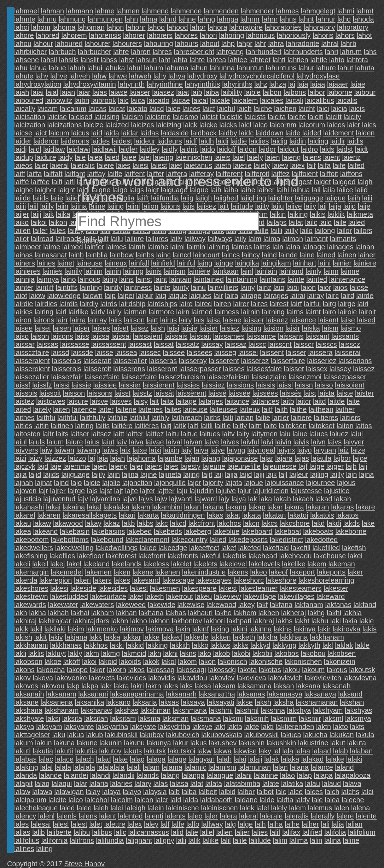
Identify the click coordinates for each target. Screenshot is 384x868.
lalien (224, 832)
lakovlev (222, 678)
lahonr (136, 27)
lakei (355, 556)
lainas (23, 255)
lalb (174, 792)
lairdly (89, 304)
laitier (280, 418)
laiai (37, 92)
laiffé (22, 182)
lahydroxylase (318, 76)
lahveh (80, 76)
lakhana (151, 613)
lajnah (24, 483)
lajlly (337, 474)
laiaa (318, 84)
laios (340, 287)
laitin (42, 426)
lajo (76, 483)
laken (122, 572)
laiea (95, 157)
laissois (26, 393)
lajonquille (170, 483)
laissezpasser (345, 377)
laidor (267, 149)
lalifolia (335, 832)
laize (358, 450)
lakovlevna (360, 678)
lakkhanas (66, 645)
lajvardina (105, 499)
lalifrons (82, 840)
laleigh (135, 808)
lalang (170, 775)
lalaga (156, 759)
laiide (22, 198)
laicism (132, 117)
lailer (40, 231)
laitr (48, 434)
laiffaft (53, 174)
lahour (43, 43)
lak (253, 499)
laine (307, 255)
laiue (300, 434)
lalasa (179, 783)
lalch (332, 792)
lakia (350, 621)
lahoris (323, 35)
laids (327, 149)
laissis (266, 385)
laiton (345, 426)
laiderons (75, 141)
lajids (51, 474)
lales (21, 824)
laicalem (245, 100)
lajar (267, 458)
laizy (35, 458)
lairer (241, 304)
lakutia (43, 751)
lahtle (319, 60)
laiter (106, 409)
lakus (199, 743)
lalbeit (208, 792)
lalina (333, 840)
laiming (218, 247)
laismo (351, 328)
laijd (350, 206)
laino (68, 279)
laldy (302, 800)
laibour (365, 92)
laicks (228, 125)
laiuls (37, 442)
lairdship (132, 304)
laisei (43, 328)
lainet (66, 263)
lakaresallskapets (90, 515)
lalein (156, 808)
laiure (74, 442)
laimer (94, 247)
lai (292, 84)
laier (41, 165)
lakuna (64, 743)
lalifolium (362, 832)
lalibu (82, 832)
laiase (118, 92)
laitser (80, 434)
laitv (228, 434)
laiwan (64, 450)
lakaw (42, 523)
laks (186, 686)
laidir (338, 141)
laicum (59, 133)
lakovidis (162, 678)
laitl (193, 426)
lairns (295, 312)
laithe (298, 409)
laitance (237, 401)
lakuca (291, 735)
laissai (121, 336)
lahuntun (251, 68)
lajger (335, 466)
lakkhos (96, 645)
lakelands (127, 564)
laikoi (39, 222)
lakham (103, 613)
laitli (206, 426)
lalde (267, 800)
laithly (160, 418)
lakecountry (190, 540)
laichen (285, 109)
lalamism (222, 767)
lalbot (265, 792)
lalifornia (54, 840)
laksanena (57, 702)
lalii (181, 840)
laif (311, 165)
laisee (23, 328)
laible (253, 92)
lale (317, 800)
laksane (26, 702)
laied (112, 157)
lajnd (61, 483)
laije (364, 206)
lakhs (284, 621)
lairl (61, 312)
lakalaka (116, 507)
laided (312, 133)
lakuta (357, 743)
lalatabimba (242, 783)
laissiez (213, 385)
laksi (53, 718)
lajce (360, 458)
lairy (185, 320)
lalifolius (27, 840)
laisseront (162, 369)
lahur (306, 68)
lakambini (167, 507)
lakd (318, 523)
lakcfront (202, 523)
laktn (324, 727)
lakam (141, 507)
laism (330, 328)
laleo (195, 816)
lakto (341, 727)
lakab (283, 499)
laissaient (148, 336)
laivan (193, 442)
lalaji (255, 759)
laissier (130, 385)
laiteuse (195, 409)
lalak (271, 759)
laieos (23, 165)
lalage (177, 759)
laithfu (46, 418)
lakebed (139, 531)
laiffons (351, 174)
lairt (152, 320)
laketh (154, 596)
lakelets (205, 564)
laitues (210, 434)
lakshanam (62, 710)
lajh (351, 466)
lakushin (252, 743)
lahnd (168, 19)
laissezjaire (269, 377)
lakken (221, 637)
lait (155, 401)
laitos (364, 426)
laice (173, 109)
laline (351, 840)
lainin (113, 271)
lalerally (322, 816)
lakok (151, 662)
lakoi (89, 662)
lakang (236, 507)
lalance (322, 767)
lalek (247, 808)
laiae (358, 84)
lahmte (25, 19)
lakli (20, 653)
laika (63, 214)
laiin (62, 206)
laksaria (145, 702)
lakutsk (155, 751)
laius (92, 442)
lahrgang (230, 52)
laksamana (255, 686)
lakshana (28, 710)
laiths (212, 418)
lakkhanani (31, 645)
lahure (326, 68)
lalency (25, 816)
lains (126, 279)
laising (252, 328)
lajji (259, 474)
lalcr (162, 800)
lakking (157, 645)
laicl (245, 125)
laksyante (79, 727)
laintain (180, 279)
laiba (211, 92)
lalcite (57, 800)
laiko (21, 222)
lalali (134, 767)
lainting (91, 287)
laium (55, 442)
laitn (255, 426)
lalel (263, 808)
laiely (255, 157)
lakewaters (97, 605)
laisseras (163, 361)
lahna (149, 19)
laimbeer (28, 247)
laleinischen (219, 808)
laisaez (277, 320)
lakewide (162, 605)
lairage (251, 296)
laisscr (304, 344)
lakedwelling (74, 548)
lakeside (83, 588)
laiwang (88, 450)
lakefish (354, 548)
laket (135, 596)
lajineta (170, 474)
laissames (229, 336)
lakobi (241, 653)
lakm (92, 653)
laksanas (251, 694)
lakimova (160, 629)
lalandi (100, 775)
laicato (137, 109)
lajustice (337, 491)
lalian (354, 824)
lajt (118, 491)
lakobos (287, 653)
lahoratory (353, 27)
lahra (276, 43)
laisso (324, 385)
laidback (203, 133)
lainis (153, 271)
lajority (213, 483)
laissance (261, 336)
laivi (267, 442)
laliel (207, 832)
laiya (201, 450)
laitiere (301, 418)
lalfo (193, 824)
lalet (96, 824)
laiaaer (338, 84)
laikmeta (360, 214)
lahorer (134, 35)
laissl (285, 385)
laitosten (27, 434)
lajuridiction (271, 491)
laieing (163, 157)
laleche (353, 800)
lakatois (322, 515)
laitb (288, 401)
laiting (84, 426)
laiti (228, 418)
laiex (298, 165)
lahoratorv (319, 27)
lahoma (64, 27)
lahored (48, 35)
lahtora (357, 60)
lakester (336, 588)
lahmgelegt (318, 11)
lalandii (123, 775)
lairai (298, 296)
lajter (148, 491)
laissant (318, 336)
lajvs (146, 499)
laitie (263, 418)
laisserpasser (200, 369)
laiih (354, 198)
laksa (203, 686)
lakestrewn (31, 596)
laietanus (198, 165)
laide (293, 133)
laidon (247, 149)
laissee (174, 353)
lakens (238, 572)
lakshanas (97, 710)
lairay (315, 296)
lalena (360, 808)
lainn (331, 271)
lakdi (334, 523)
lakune (87, 743)
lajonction (137, 483)
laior (325, 287)
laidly (170, 149)
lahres (162, 52)
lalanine (266, 775)
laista (326, 393)
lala (288, 751)
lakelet (181, 564)
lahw (99, 76)
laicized (117, 125)
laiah (22, 92)
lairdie (24, 304)
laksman (175, 718)
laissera (321, 353)
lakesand (146, 580)
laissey (340, 369)
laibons (295, 92)
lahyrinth (132, 84)
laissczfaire (32, 353)
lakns (188, 653)
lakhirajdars (91, 621)
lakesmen (165, 588)
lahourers (127, 43)
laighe (24, 190)
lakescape (178, 580)
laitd (319, 401)
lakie (366, 621)
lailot (21, 239)
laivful (250, 442)
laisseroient (32, 369)
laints (162, 287)
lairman (135, 312)
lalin (316, 840)
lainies (53, 271)
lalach (85, 759)
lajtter (166, 491)
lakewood (222, 605)
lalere (345, 816)
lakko (200, 645)
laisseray (193, 361)
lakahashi (29, 507)
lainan (365, 247)
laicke (208, 125)
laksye (202, 727)
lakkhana (294, 637)
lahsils (69, 60)
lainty (181, 287)
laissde (82, 353)
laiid (361, 190)
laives (230, 442)
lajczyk (25, 466)
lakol (169, 662)
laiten (62, 409)
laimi (177, 247)
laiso (21, 336)
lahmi (346, 11)
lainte (296, 279)
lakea (23, 531)
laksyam (49, 727)
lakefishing (31, 556)
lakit (41, 637)
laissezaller (32, 377)
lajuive (226, 491)
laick (190, 125)
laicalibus (320, 100)
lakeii (22, 564)
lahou (23, 43)
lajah (117, 458)
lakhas (176, 613)
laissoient (350, 385)
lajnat (43, 483)
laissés (291, 393)
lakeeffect (204, 548)
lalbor (246, 792)
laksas (169, 702)
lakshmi (221, 710)
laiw (46, 450)
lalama (172, 767)
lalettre (115, 824)
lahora (217, 27)
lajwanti (181, 499)
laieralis (83, 165)
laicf (209, 109)
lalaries (121, 783)
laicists (255, 117)
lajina (130, 474)
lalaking (26, 767)
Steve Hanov (85, 864)
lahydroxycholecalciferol (257, 76)
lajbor (342, 458)
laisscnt (280, 344)
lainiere (365, 263)
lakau (23, 523)
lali (325, 824)
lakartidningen (183, 515)
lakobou (313, 653)
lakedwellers (34, 548)
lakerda (26, 580)
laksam (224, 686)
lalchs (350, 792)
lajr (43, 491)
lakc (162, 523)
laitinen (62, 426)
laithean (321, 409)
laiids (41, 198)
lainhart (304, 263)
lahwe (118, 76)
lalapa (323, 775)
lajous (346, 483)
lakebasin (75, 531)
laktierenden (295, 727)
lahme (105, 11)
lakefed (249, 548)
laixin (171, 450)
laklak (344, 645)
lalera (229, 816)
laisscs (326, 344)
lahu (21, 68)
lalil (226, 840)
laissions (240, 385)
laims (262, 247)
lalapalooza (352, 775)
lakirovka (347, 629)
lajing (191, 474)
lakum (24, 743)
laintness (138, 287)
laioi (293, 287)
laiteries (150, 409)
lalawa (42, 792)
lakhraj (264, 621)
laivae (155, 442)
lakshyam (328, 710)
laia (303, 84)
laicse (23, 133)
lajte (132, 491)
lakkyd (260, 645)
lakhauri (200, 613)
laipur (145, 296)
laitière (122, 426)
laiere (105, 165)
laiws (110, 450)
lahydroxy (202, 76)
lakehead (263, 556)
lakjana (76, 637)
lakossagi (191, 670)
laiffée (40, 182)
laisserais (67, 361)
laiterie (126, 409)
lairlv (98, 312)
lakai (53, 507)
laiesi (141, 165)
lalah (224, 759)
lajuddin (202, 491)
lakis (370, 629)
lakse (245, 702)
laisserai (347, 353)
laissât (164, 393)
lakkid (135, 645)
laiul (21, 442)
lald (176, 800)
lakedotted (321, 540)
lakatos (347, 515)
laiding (318, 141)
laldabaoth (216, 800)
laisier (209, 328)
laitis (103, 426)
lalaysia (155, 792)
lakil (36, 629)
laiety (262, 165)
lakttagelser (32, 735)
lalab (341, 751)
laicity (353, 117)
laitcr (303, 401)
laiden (365, 133)
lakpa (90, 686)
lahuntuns (281, 68)
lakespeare (199, 588)
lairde (365, 296)
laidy (66, 157)
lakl (328, 645)
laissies (188, 385)
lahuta (365, 68)
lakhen (269, 613)
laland (344, 767)
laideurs (170, 141)
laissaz (236, 344)
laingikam (276, 263)
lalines (24, 849)
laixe (140, 450)
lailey (76, 231)
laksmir (310, 718)
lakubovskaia (222, 735)
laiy (186, 450)
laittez (155, 434)
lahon (115, 27)
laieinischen (194, 157)
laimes (116, 247)
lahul (134, 68)
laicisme (158, 117)
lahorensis (105, 35)
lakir (324, 629)
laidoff (226, 149)
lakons (24, 670)
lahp (228, 43)
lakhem (245, 613)
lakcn (251, 523)
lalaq (42, 783)
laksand (350, 694)
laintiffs (67, 287)
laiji (36, 214)
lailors (363, 231)
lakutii (64, 751)
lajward (206, 499)
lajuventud (59, 499)
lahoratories (283, 27)
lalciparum (30, 800)
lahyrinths (237, 84)
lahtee (238, 60)
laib (196, 92)
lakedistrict (286, 540)
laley (151, 824)
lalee (84, 808)
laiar (84, 92)
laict (41, 133)
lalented (130, 816)
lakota (247, 670)
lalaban (362, 751)
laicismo (185, 117)
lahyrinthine (165, 84)
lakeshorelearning (326, 580)
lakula (365, 735)
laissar (24, 344)
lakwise (245, 751)
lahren (141, 52)
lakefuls (234, 556)
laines (46, 263)
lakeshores (31, 588)
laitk (180, 426)
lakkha (267, 637)
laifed (356, 165)
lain (278, 247)
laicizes (142, 125)
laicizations (64, 125)
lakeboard (257, 531)
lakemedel (67, 572)
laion (308, 287)
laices (191, 109)
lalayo (132, 792)
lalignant (139, 840)
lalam (151, 767)
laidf (190, 141)
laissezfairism (228, 377)
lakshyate (29, 718)
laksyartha (112, 727)
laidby (228, 133)
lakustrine (313, 743)
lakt (220, 727)
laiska (311, 328)
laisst (123, 393)
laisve (99, 401)
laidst (345, 149)
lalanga (193, 775)
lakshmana (190, 710)
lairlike (78, 312)
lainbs (145, 255)
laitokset (322, 426)
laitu (172, 434)
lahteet (260, 60)
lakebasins (108, 531)
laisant (328, 320)
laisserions (355, 361)
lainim (93, 271)
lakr (106, 686)
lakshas (127, 710)
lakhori (214, 621)
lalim (280, 840)
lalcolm (122, 800)
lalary (143, 783)
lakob (222, 653)
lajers (153, 466)
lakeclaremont (148, 540)
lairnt (313, 312)
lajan (192, 458)
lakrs (170, 686)
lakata (252, 515)
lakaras (342, 507)
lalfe (178, 824)
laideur (145, 141)
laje (56, 466)
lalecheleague (36, 808)
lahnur (326, 19)
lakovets (102, 678)
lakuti (22, 751)
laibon (272, 92)
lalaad (322, 751)
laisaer (254, 320)
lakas (215, 515)
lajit (207, 474)
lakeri (82, 580)
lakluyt (56, 653)
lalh (260, 824)
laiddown (270, 133)
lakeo (258, 572)
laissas (47, 344)
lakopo (77, 670)
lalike (211, 840)
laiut (108, 442)
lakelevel (233, 564)
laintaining (242, 279)
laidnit (189, 149)
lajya (239, 499)
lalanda (26, 775)
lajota (234, 483)
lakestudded (69, 596)
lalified (312, 832)
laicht (307, 109)
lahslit (90, 60)
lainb (76, 255)
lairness (227, 312)
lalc (281, 792)
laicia (339, 109)
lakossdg (222, 670)
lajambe (170, 458)
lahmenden (221, 11)
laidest (122, 141)
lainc (163, 255)
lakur (181, 743)
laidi (222, 141)
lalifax (291, 832)
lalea (332, 800)
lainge (224, 263)
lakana (213, 507)
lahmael (27, 11)
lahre (121, 52)
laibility (232, 92)
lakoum (313, 670)
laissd (60, 353)
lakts (357, 727)
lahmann (80, 11)
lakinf (201, 629)
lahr (260, 43)
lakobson (28, 662)
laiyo (305, 450)
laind (269, 255)
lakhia (353, 613)
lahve (59, 76)
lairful (312, 304)
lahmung (72, 19)
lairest (279, 304)
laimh (137, 247)
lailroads (69, 239)
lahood (178, 27)
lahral (330, 43)
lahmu (47, 19)
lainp (110, 279)
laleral (248, 816)
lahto (337, 60)
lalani (243, 775)
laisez (139, 328)
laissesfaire (264, 369)
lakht (302, 621)
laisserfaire (288, 361)
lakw (204, 751)
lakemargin (31, 572)
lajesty (190, 466)
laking (220, 629)
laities (23, 426)
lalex (135, 824)
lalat (197, 783)
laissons (100, 393)
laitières (147, 426)
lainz (264, 287)
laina (293, 247)
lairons (44, 320)
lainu (198, 287)
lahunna (222, 68)
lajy (224, 499)
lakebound (107, 540)
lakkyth (309, 645)
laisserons (129, 369)
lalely (279, 808)
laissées (265, 393)
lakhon (159, 621)
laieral (59, 165)
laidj (21, 149)
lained (326, 255)
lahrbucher (95, 52)
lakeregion (56, 580)
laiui (357, 434)
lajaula (321, 458)
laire (186, 304)
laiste (345, 393)
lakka (112, 637)
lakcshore (295, 523)
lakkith (180, 645)
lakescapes (214, 580)
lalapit (23, 783)
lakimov (132, 629)
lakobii (263, 653)
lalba (189, 792)
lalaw (22, 792)
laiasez (163, 92)
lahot (364, 35)
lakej (57, 564)
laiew (280, 165)
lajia (21, 474)
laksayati (221, 702)
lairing (44, 312)
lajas (302, 458)
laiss (82, 336)
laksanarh (181, 694)
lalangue (220, 775)
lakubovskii (261, 735)
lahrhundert (264, 52)
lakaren (49, 515)
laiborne (340, 92)
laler (211, 816)
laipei (126, 296)
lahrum (351, 52)
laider (23, 141)
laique (178, 296)
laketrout (179, 596)
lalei (117, 808)
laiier (73, 198)
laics (369, 125)
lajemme (77, 466)
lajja (231, 474)
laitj (166, 426)
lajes (171, 466)
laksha (284, 702)
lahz (261, 84)
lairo (330, 312)
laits (62, 434)
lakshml (247, 710)
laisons (62, 336)
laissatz (188, 344)
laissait (200, 336)
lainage (314, 247)
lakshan (352, 702)
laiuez (339, 434)
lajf (303, 466)
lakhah (59, 613)
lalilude (260, 840)
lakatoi (298, 515)
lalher (310, 824)
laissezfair (67, 377)
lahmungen (105, 19)
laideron (46, 141)
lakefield (276, 548)
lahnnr (250, 19)
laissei (248, 353)
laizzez (55, 458)
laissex (317, 369)
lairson (134, 320)
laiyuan (325, 450)
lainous (89, 279)
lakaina (74, 507)
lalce (295, 792)
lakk (95, 637)
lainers (25, 263)
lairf (296, 304)
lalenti (154, 816)
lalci (367, 792)
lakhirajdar (55, 621)
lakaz (112, 523)
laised (366, 320)
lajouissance (285, 483)
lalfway (212, 824)
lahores (186, 35)
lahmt (365, 11)
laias (100, 92)
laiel (239, 157)
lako (205, 653)
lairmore (161, 312)
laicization (30, 125)
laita (167, 401)
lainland (291, 271)
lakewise (191, 605)
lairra (78, 320)
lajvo (130, 499)
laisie (190, 328)
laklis (36, 653)
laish (158, 328)
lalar (81, 783)
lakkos (220, 645)
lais (199, 320)
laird (348, 296)
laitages (211, 401)
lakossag (161, 670)
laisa (214, 320)
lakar (275, 507)
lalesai (41, 824)
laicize (94, 125)
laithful (68, 418)
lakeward (331, 596)
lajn (351, 474)
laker (355, 572)
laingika (247, 263)
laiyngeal (261, 450)
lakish (23, 637)
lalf (165, 824)
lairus (168, 320)
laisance (303, 320)
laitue (189, 434)
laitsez (101, 434)
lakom (187, 662)
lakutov (110, 751)
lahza (278, 84)
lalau (313, 783)
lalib (39, 832)
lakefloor (91, 556)
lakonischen (303, 662)
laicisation (30, 117)
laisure (78, 401)
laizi (20, 458)
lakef (229, 548)
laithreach (187, 418)
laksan (284, 686)
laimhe (158, 247)
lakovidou (192, 678)
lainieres (27, 271)
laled (67, 808)
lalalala (84, 767)
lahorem (74, 35)
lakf (262, 605)
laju (182, 491)
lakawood (68, 523)
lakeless (156, 564)
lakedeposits (248, 540)
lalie (192, 832)
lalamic (195, 767)
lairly (114, 312)
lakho (139, 621)
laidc (246, 133)
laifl (70, 182)
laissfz (42, 385)
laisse (104, 353)
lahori (208, 35)
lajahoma (141, 458)
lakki (117, 645)
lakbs (145, 523)
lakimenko (102, 629)
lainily (73, 271)
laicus (80, 133)
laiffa (34, 174)
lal (277, 751)
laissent (272, 353)
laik (48, 214)
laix (125, 450)
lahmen (128, 11)
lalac (46, 759)
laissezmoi (305, 377)
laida (112, 133)
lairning (273, 312)
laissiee (105, 385)
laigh (365, 182)
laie (80, 157)
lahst (127, 60)
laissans (291, 336)
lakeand (45, 531)
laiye (218, 450)
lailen (22, 231)
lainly (314, 271)
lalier (242, 832)
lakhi (334, 613)
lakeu (203, 596)
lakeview (228, 596)
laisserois (67, 369)
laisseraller (130, 361)
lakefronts (183, 556)
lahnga (228, 19)
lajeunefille (244, 466)
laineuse (90, 263)
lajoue (254, 483)
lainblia (97, 255)
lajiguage (75, 474)
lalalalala (111, 767)
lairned (202, 312)
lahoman (91, 27)
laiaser (140, 92)
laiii (367, 198)
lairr (62, 320)
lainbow (122, 255)
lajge (317, 466)
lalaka (290, 759)
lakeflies (62, 556)
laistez (24, 401)
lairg (330, 304)
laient (332, 157)
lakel (74, 564)
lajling (319, 474)
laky (265, 751)
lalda (191, 800)
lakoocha (51, 670)
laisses (234, 369)
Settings (89, 241)
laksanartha (217, 694)
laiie (57, 198)
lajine (149, 474)
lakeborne (351, 531)
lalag (137, 759)
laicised (81, 117)
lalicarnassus (149, 832)
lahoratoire (246, 27)
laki (336, 621)
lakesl (139, 588)
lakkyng (285, 645)
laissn (304, 385)
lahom (41, 27)
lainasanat (51, 255)
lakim (76, 629)
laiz (343, 450)
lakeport (302, 572)
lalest (79, 824)
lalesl (61, 824)
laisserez (255, 361)
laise (348, 320)
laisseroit (97, 369)
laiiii (20, 206)
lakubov (152, 735)
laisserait (97, 361)
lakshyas (359, 710)
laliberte (59, 832)
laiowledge (64, 296)
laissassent (109, 344)
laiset (120, 328)
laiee (129, 157)
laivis (301, 442)
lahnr (270, 19)
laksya (24, 727)
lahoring (231, 35)
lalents (175, 816)
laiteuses (224, 409)
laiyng (236, 450)
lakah (343, 499)
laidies (259, 141)
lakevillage (259, 596)
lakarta (148, 515)
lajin (114, 474)
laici (323, 109)
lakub (94, 735)
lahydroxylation (38, 84)
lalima (298, 840)
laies (123, 165)
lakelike (294, 564)
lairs (115, 320)
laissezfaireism (182, 377)
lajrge (76, 491)
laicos (336, 125)
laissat (164, 344)
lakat (233, 515)
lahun (199, 68)
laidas (150, 133)
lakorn (116, 670)
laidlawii (104, 149)
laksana (308, 686)
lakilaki (55, 629)
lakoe (53, 662)
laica (138, 100)
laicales (272, 100)
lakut (338, 743)
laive (212, 442)
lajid (35, 474)
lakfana (281, 605)
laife (339, 165)
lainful (186, 263)
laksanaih (29, 694)
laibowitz (59, 100)
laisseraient (32, 361)
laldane (246, 800)
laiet (176, 165)
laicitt (333, 117)
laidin (298, 141)
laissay (212, 344)
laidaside (175, 133)
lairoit (367, 312)
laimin (196, 247)
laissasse (75, 344)
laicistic (231, 117)
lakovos (26, 686)
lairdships (162, 304)
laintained (209, 279)
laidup (24, 157)
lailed (357, 222)
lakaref (25, 515)
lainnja (24, 279)
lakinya (304, 629)
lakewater (63, 605)
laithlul (139, 418)
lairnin (250, 312)
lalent (107, 816)
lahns (288, 19)
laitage (186, 401)
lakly (75, 653)
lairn (183, 312)
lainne (350, 271)
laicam (48, 109)
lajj (219, 474)
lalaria (98, 783)
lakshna (273, 710)
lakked (172, 637)
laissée (239, 393)
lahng (206, 19)
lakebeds (168, 531)
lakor (97, 670)
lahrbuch (62, 52)
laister (364, 393)
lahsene (27, 60)
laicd (156, 109)
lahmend (155, 11)
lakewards (30, 605)
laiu (285, 434)
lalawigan (69, 792)
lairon (23, 320)
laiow (37, 296)
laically (25, 109)
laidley (150, 149)
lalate (271, 783)
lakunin (110, 743)
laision (274, 328)
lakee (148, 548)
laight (67, 190)
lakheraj (293, 613)
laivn (318, 442)
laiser (82, 328)
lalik (194, 840)
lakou (292, 670)
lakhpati (239, 621)
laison (40, 336)
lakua (76, 735)
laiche (263, 109)
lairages (276, 296)
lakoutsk (362, 670)
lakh (21, 613)
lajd (43, 466)
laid (97, 133)
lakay (93, 523)
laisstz (142, 393)
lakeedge (173, 548)
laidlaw (54, 149)
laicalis (347, 100)
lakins (283, 629)
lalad (103, 759)
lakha (37, 613)
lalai (240, 759)
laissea (126, 353)
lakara (294, 507)
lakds (352, 523)
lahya (177, 76)
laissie (81, 385)
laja (103, 458)
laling (44, 849)
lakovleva (251, 678)
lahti (279, 60)
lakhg (316, 613)
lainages (340, 247)
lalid (178, 832)
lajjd (246, 474)
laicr (354, 125)
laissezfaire (139, 377)
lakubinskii (121, 735)
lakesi (59, 588)
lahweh (140, 76)
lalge (245, 824)
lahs (370, 52)
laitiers (350, 418)
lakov (22, 678)
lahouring (158, 43)
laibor (317, 92)
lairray (97, 320)
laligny (164, 840)
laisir (293, 328)
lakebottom (31, 540)
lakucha (315, 735)
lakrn (153, 686)
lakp (73, 686)
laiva (136, 442)
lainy (248, 287)
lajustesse (306, 491)
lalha (275, 824)
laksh (263, 702)
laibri (82, 100)
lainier (342, 263)
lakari (127, 515)
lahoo (156, 27)
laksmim (284, 718)
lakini (239, 629)
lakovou (52, 686)
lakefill (301, 548)
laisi (173, 328)
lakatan (275, 515)
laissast (140, 344)
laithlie (118, 418)
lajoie (92, 483)
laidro (309, 149)
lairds (109, 304)
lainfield (163, 263)
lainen (347, 255)
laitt (119, 434)
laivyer (354, 442)
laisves (121, 401)
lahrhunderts (303, 52)
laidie (239, 141)
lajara (284, 458)
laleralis (297, 816)
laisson (74, 393)
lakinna (260, 629)
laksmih (257, 718)
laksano (118, 702)
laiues (319, 434)
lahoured (69, 43)
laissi (62, 385)
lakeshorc (249, 580)
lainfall (139, 263)
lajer (136, 466)
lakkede (196, 637)
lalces (314, 792)
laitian (244, 418)
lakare (365, 507)
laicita (277, 117)
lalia (338, 824)
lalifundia (110, 840)
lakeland (97, 564)
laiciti (315, 117)
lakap (257, 507)
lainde (288, 255)
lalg (230, 824)
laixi (155, 450)
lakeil (40, 564)
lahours (187, 43)
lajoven (25, 491)
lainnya (48, 279)
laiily (47, 206)
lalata (214, 783)
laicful (226, 109)
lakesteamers (300, 588)
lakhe (223, 613)
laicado (158, 100)
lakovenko (71, 678)
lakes (122, 580)
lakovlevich (285, 678)
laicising (107, 117)
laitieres (326, 418)
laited (23, 409)
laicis (357, 109)
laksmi (233, 718)
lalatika (292, 783)
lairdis (69, 304)
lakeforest (121, 556)
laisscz (349, 344)
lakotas (270, 670)
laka (266, 499)
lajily (98, 474)
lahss (109, 60)
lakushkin (281, 743)
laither (345, 409)
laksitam (123, 718)
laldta (285, 800)
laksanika (89, 702)
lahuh (77, 68)
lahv (42, 76)
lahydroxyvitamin (90, 84)
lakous (337, 670)
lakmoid (134, 653)
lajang (211, 458)
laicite (297, 117)
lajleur (299, 474)
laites (173, 409)
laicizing (168, 125)
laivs (334, 442)
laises (101, 328)
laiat (183, 92)
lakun (43, 743)
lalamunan (255, 767)
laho (344, 19)
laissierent (159, 385)
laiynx (286, 450)
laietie (242, 165)
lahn (131, 19)
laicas (97, 109)
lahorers (160, 35)
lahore (24, 35)
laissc (257, 344)
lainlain (266, 271)
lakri (137, 686)
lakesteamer (258, 588)
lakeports (331, 572)
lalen (342, 808)
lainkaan (225, 271)
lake (368, 523)
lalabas (25, 759)
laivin (283, 442)
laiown (92, 296)
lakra (121, 686)
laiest (159, 165)
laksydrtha (174, 727)
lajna (366, 474)
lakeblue (226, 531)
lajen (99, 466)
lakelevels (264, 564)
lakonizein (340, 662)
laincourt (206, 255)
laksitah (96, 718)
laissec (150, 353)
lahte (197, 60)
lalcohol (97, 800)
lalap (304, 775)
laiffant (75, 174)
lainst (144, 279)
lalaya (111, 792)
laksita (72, 718)
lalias (22, 832)
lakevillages (296, 596)
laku (59, 735)
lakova (43, 678)
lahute (24, 76)
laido (208, 149)
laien (272, 157)
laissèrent (191, 393)
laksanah (337, 686)
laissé (217, 393)
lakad (324, 499)
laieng (291, 157)
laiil (33, 206)
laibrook (104, 100)
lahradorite (302, 43)
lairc (333, 296)
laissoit (50, 393)
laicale (220, 100)
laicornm (283, 125)
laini (325, 263)
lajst (106, 491)
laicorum (312, 125)
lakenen (168, 572)
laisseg (225, 353)
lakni (170, 653)
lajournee (320, 483)
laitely (42, 409)
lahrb (348, 43)
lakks (240, 645)
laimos (242, 247)
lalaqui (62, 783)
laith (281, 409)
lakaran (318, 507)
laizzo (77, 458)
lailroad (42, 239)
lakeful (210, 556)
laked (218, 540)
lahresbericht (194, 52)
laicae (181, 100)
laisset (294, 369)
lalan (280, 767)
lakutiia (86, 751)
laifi (57, 182)
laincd (182, 255)
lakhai (80, 613)
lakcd (178, 523)
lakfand (365, 605)
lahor (198, 27)
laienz (351, 157)
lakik (21, 629)
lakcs (269, 523)
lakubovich (183, 735)
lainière (199, 271)
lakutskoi (182, 751)
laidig (279, 141)
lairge (347, 304)
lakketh (244, 637)
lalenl (46, 816)
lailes (58, 231)
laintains (272, 279)
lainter (24, 287)
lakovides (131, 678)
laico (260, 125)
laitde (336, 401)
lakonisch (232, 662)
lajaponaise (240, 458)
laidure (46, 157)
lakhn (120, 621)
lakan (192, 507)
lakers (102, 580)
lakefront (152, 556)
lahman (53, 11)
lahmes (287, 11)
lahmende (186, 11)
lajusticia (28, 499)
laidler (128, 149)
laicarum (73, 109)
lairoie (347, 312)
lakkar (132, 637)
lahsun (147, 60)
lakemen (98, 572)
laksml (333, 718)
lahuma (177, 68)
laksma (149, 718)
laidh (206, 141)
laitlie (223, 426)
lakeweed (131, 605)
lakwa (223, 751)
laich (244, 109)
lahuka (115, 68)
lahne (187, 19)
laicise (57, 117)
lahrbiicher (30, 52)
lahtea (217, 60)
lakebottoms (70, 540)
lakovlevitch (323, 678)
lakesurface (108, 596)
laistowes (51, 401)
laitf (267, 409)
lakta (235, 727)
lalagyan (202, 759)
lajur (245, 491)
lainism (175, 271)
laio (279, 287)
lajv (83, 499)
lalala (63, 767)
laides (100, 141)
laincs (231, 255)
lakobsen (342, 653)
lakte (251, 727)
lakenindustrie (204, 572)
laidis (355, 141)
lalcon (144, 800)
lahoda (363, 19)
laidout (288, 149)
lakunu (134, 743)
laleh (101, 808)
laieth (223, 165)
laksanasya (285, 694)
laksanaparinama (137, 694)
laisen (62, 328)
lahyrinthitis (203, 84)
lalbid (227, 792)
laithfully (93, 418)
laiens (312, 157)
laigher (46, 190)
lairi (363, 304)
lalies (260, 832)
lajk (272, 474)
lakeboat (288, 531)
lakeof (278, 572)
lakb (129, 523)
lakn (155, 653)
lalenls (67, 816)
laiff (20, 174)
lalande (50, 775)
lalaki (354, 759)
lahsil (49, 60)
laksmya (358, 718)
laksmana (206, 718)
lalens (88, 816)
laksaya (193, 702)
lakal (94, 507)
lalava (352, 783)
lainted (317, 279)
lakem (317, 564)
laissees (199, 353)
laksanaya (320, 694)
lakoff (72, 662)
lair (218, 296)
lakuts (133, 751)
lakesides (113, 588)
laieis (222, 157)
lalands (148, 775)
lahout (210, 43)
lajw (161, 499)
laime (52, 247)
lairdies (46, 304)
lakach (303, 499)
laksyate (143, 727)
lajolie (111, 483)
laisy (141, 401)
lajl (283, 474)
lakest (228, 588)
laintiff (45, 287)
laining (133, 271)
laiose (359, 287)
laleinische (182, 808)
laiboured (29, 100)
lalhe (292, 824)
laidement (339, 133)
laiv (122, 442)
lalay (93, 792)
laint (161, 279)
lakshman (156, 710)
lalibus (102, 832)
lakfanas (339, 605)
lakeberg (197, 531)
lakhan (126, 613)
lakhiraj (25, 621)
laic (123, 100)
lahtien (298, 60)
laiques (200, 296)
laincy (251, 255)
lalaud (331, 783)
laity (243, 434)
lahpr (244, 43)
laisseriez (322, 361)
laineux (116, 263)
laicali (294, 100)
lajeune (214, 466)
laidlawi (78, 149)
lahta (180, 60)
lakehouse (330, 556)
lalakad (312, 759)
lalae (120, 759)
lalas (161, 783)
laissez (364, 369)
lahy (160, 76)
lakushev (223, 743)
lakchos (229, 523)
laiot (21, 296)
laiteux (250, 409)
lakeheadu (295, 556)
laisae (232, 320)
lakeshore (281, 580)
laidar (130, 133)
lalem (297, 808)
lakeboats (318, 531)
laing (205, 263)
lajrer (58, 491)
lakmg (110, 653)
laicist (209, 117)
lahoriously (294, 35)
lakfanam (309, 605)
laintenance (347, 279)
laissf (22, 385)
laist (310, 393)
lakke (152, 637)
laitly (240, 426)
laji (363, 466)
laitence (84, 409)
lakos (136, 670)
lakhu (320, 621)
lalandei (76, 775)
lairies (23, 312)
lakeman (342, 564)
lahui (95, 68)
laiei (145, 157)
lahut (345, 68)
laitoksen (293, 426)
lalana (299, 767)
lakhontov (187, 621)
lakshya (299, 710)
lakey (247, 605)
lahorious (260, 35)
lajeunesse (280, 466)
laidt (362, 149)
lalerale (271, 816)
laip (110, 296)
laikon (58, 222)
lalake (335, 759)
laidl (35, 149)
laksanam (61, 694)
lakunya (159, 743)
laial (52, 92)
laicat (117, 109)
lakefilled (326, 548)
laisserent (224, 361)
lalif (275, 832)
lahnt (306, 19)
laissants (345, 336)
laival (174, 442)
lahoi (22, 27)
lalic (120, 832)
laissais (176, 336)
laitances (265, 401)
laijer (22, 214)
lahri (331, 52)
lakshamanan (317, 702)
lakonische (266, 662)
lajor (194, 483)
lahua (38, 68)
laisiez (230, 328)
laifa (324, 165)
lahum (153, 68)
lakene (143, 572)
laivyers (26, 450)
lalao (287, 775)
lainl (247, 271)
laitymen (264, 434)
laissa (100, 336)
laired (203, 304)
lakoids (130, 662)
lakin (183, 629)
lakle (362, 645)
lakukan (342, 735)
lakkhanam (327, 637)
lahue (57, 68)
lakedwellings (117, 548)
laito (270, 426)
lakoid (108, 662)
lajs (92, 491)
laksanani (93, 694)
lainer (367, 255)
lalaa (303, 751)
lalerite (366, 816)
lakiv (56, 637)
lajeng (118, 466)
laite (353, 401)
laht (164, 60)
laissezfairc (102, 377)
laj (92, 458)
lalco (75, 800)
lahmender (258, 11)
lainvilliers (223, 287)
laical (200, 100)
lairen (223, 304)
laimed (73, 247)
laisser (296, 353)
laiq (161, 296)
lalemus (320, 808)
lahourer (97, 43)
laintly (113, 287)
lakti (267, 727)
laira (232, 296)
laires (259, 304)
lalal (46, 767)
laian (68, 92)
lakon (207, 662)
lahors (345, 35)
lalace (64, 759)
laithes (24, 418)
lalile (240, 840)
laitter (135, 434)
